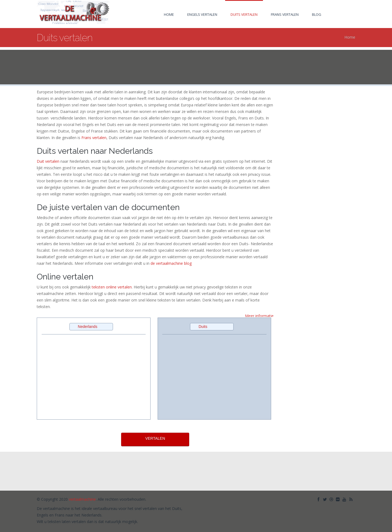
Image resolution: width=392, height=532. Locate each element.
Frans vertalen (285, 14)
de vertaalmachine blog (171, 263)
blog (317, 14)
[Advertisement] (196, 67)
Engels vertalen (202, 14)
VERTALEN (155, 438)
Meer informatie (259, 316)
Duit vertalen (48, 161)
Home (169, 14)
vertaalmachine (82, 499)
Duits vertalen (244, 14)
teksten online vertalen (112, 287)
